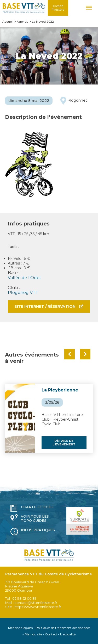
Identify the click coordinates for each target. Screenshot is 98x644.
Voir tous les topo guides (35, 518)
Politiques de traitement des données (63, 628)
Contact (51, 634)
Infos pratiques (38, 530)
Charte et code (37, 507)
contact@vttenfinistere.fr (36, 603)
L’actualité (68, 634)
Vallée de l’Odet (25, 278)
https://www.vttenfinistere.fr (38, 607)
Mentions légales (20, 628)
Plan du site (33, 634)
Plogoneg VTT (23, 293)
